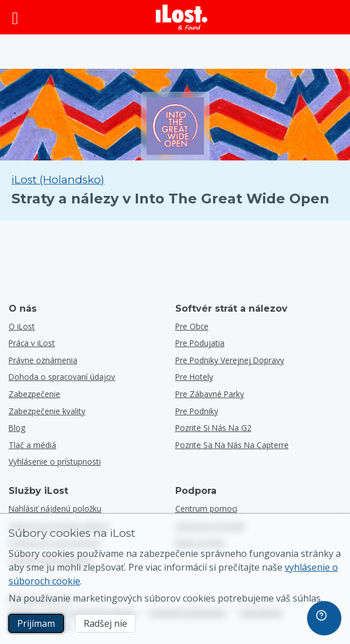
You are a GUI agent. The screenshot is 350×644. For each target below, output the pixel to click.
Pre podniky (197, 411)
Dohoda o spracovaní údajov (62, 377)
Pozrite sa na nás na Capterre (232, 445)
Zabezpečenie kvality (47, 411)
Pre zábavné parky (210, 394)
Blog (17, 428)
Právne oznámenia (43, 360)
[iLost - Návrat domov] (182, 17)
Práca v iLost (32, 343)
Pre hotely (194, 377)
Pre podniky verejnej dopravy (230, 360)
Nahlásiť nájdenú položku (55, 508)
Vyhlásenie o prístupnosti (55, 462)
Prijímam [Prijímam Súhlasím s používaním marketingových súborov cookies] (36, 623)
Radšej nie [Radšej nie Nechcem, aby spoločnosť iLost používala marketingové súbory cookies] (105, 623)
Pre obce (192, 326)
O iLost (22, 326)
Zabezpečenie (34, 394)
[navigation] (324, 618)
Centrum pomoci (206, 508)
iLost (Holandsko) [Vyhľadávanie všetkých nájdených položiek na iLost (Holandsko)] (58, 180)
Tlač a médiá (32, 445)
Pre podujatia (200, 343)
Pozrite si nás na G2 (213, 428)
